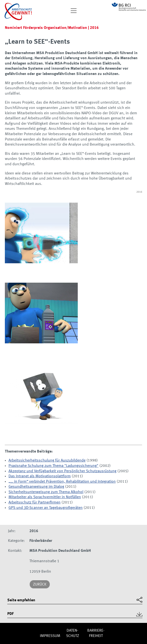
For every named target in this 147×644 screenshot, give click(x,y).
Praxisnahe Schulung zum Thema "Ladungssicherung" (53, 466)
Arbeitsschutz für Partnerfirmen (35, 503)
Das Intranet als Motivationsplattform (40, 476)
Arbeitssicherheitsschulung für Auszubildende (47, 461)
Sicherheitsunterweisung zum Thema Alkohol (46, 492)
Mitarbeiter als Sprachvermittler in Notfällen (45, 497)
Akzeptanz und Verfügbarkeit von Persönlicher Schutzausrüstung (62, 471)
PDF (10, 614)
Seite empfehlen (21, 600)
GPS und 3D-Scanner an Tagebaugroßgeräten (46, 508)
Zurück (40, 585)
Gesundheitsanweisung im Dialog (36, 487)
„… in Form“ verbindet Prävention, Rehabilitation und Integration (62, 482)
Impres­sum (50, 636)
